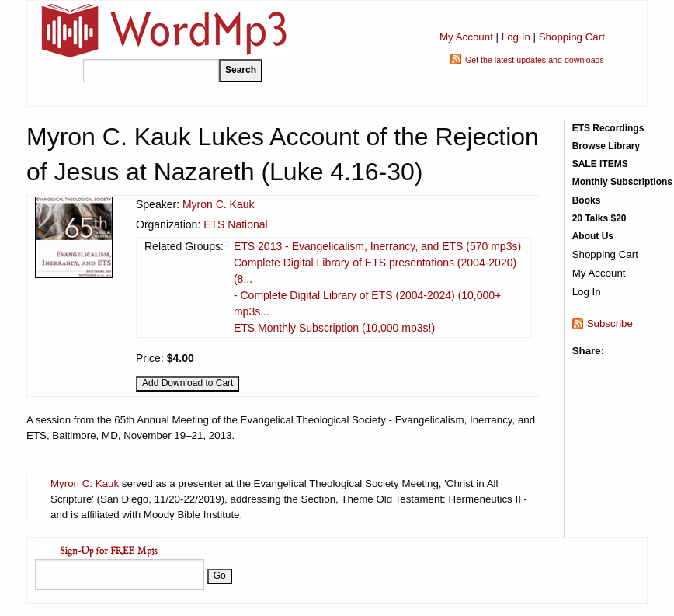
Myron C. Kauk (219, 204)
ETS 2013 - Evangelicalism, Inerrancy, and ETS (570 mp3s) (377, 246)
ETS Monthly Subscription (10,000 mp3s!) (334, 328)
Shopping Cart (572, 37)
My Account (466, 37)
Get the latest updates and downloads (535, 60)
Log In (516, 37)
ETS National (235, 224)
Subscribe (610, 324)
